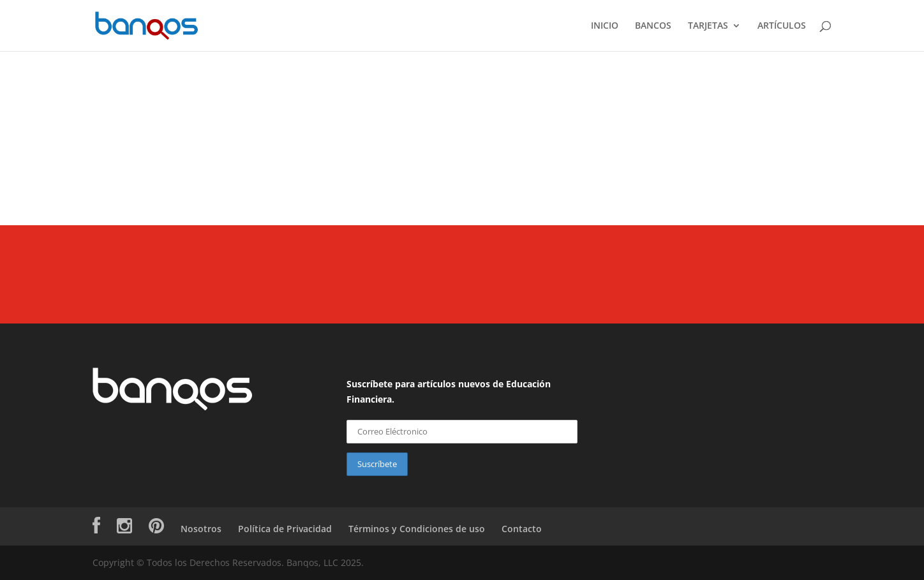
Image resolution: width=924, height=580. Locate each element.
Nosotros (201, 529)
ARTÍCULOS (782, 26)
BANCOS (653, 26)
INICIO (605, 26)
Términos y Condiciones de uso (417, 529)
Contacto (522, 529)
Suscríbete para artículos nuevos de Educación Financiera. (449, 391)
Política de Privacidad (285, 529)
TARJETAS (708, 26)
